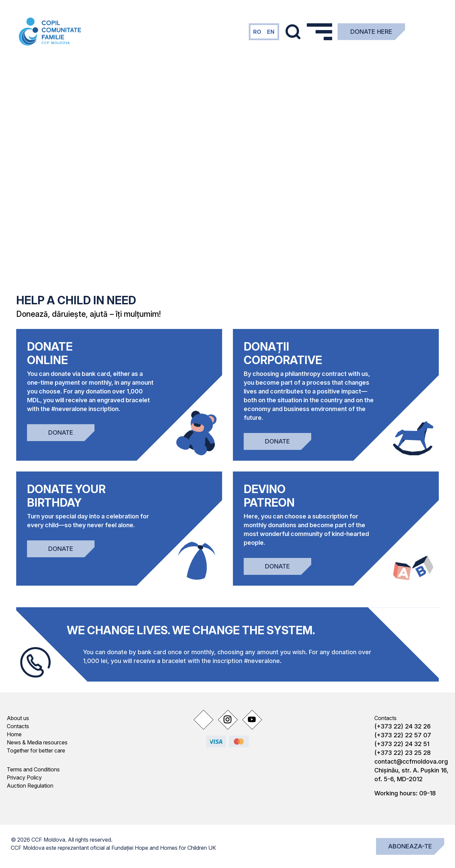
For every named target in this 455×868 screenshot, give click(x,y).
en (271, 32)
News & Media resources (37, 742)
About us (18, 718)
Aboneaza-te (410, 846)
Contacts (18, 726)
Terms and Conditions (33, 769)
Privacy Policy (24, 777)
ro (257, 32)
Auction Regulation (30, 786)
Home (14, 734)
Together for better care (36, 750)
